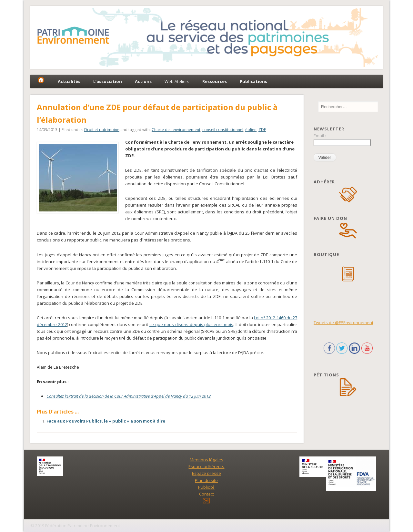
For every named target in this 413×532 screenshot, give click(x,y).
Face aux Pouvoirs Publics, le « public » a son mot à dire (106, 421)
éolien (251, 130)
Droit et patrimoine (102, 130)
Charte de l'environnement (176, 130)
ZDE (262, 130)
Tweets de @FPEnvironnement (343, 322)
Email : (320, 136)
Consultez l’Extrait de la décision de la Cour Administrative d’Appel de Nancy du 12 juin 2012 (129, 396)
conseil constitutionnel (223, 130)
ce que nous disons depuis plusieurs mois (191, 324)
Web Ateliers (177, 81)
